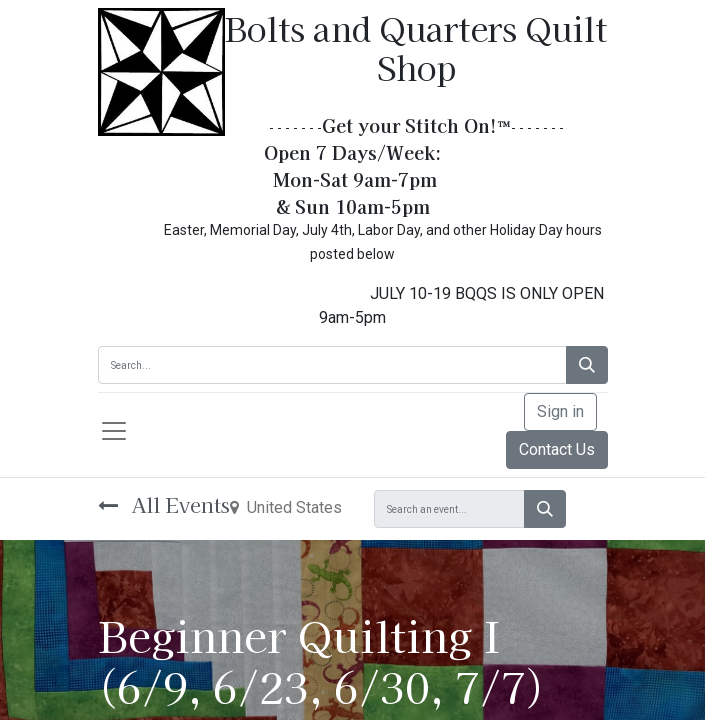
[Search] (587, 365)
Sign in (560, 411)
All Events (164, 504)
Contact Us (557, 449)
